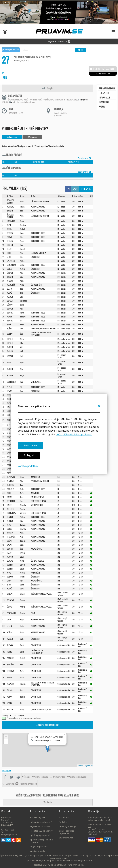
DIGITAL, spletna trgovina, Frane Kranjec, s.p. (63, 865)
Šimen (22, 265)
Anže (22, 201)
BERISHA (10, 313)
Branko (23, 594)
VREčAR (10, 594)
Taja (22, 485)
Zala (22, 382)
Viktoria (23, 513)
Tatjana (23, 525)
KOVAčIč (10, 684)
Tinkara (23, 317)
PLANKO (10, 517)
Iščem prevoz (32, 137)
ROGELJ (10, 652)
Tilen (22, 664)
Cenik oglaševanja (68, 826)
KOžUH (10, 525)
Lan (21, 328)
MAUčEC (10, 347)
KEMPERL (10, 207)
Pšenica (23, 684)
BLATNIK (10, 549)
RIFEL (9, 253)
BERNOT (10, 245)
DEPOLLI (10, 301)
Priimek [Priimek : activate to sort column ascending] (11, 196)
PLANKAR (10, 481)
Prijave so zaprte (102, 69)
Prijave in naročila (59, 41)
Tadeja (22, 697)
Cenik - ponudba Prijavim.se (67, 832)
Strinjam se (30, 445)
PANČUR (10, 429)
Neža (22, 281)
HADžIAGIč (11, 221)
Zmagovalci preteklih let (48, 725)
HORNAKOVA (12, 513)
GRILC (9, 581)
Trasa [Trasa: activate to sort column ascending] (82, 196)
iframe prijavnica (40, 777)
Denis (22, 585)
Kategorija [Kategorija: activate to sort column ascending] (62, 196)
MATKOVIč (11, 477)
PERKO (9, 677)
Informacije (105, 97)
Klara (22, 477)
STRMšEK (10, 664)
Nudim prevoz (12, 137)
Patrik (22, 207)
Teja (22, 293)
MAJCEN (10, 351)
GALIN (9, 619)
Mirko (22, 677)
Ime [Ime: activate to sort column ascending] (23, 196)
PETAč (9, 249)
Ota (21, 297)
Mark (22, 221)
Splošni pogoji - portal (40, 835)
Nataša (23, 517)
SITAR (9, 257)
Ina (21, 321)
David (22, 569)
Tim (21, 211)
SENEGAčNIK (12, 613)
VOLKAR (10, 577)
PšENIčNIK (11, 501)
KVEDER (10, 639)
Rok (22, 581)
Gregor (23, 600)
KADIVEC (10, 709)
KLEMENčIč (11, 285)
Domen (23, 565)
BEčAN (10, 541)
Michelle (23, 505)
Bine (22, 237)
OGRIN (9, 465)
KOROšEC (10, 453)
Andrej (22, 607)
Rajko (22, 626)
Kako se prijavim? (38, 817)
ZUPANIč (10, 645)
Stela (22, 305)
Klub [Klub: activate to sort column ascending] (34, 196)
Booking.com (6, 770)
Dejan (22, 652)
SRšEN (9, 626)
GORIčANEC (11, 382)
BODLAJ (10, 334)
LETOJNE (10, 561)
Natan (22, 261)
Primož (23, 553)
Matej (22, 561)
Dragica (23, 529)
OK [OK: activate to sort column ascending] (92, 196)
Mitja (22, 339)
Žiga (22, 391)
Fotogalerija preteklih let (26, 784)
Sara (22, 501)
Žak (21, 334)
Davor (22, 557)
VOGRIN (10, 565)
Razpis (48, 88)
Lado (22, 639)
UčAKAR (10, 305)
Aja (21, 703)
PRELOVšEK (11, 537)
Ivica (22, 521)
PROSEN (10, 233)
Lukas (22, 233)
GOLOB (10, 269)
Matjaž (23, 573)
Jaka (22, 497)
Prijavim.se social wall (40, 826)
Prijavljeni (104, 93)
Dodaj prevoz (84, 158)
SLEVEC (10, 289)
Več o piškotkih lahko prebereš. (74, 434)
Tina (22, 289)
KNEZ (9, 449)
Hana (22, 313)
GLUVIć (10, 690)
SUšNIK (10, 328)
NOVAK (10, 237)
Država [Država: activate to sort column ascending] (76, 196)
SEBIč (9, 325)
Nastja (22, 509)
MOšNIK (10, 533)
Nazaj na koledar (11, 50)
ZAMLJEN (10, 211)
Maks (22, 489)
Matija (22, 269)
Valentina (24, 301)
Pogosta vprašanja (39, 847)
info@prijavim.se (9, 835)
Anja (22, 690)
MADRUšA (11, 485)
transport (104, 102)
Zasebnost (64, 817)
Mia (21, 369)
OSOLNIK (10, 395)
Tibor (22, 325)
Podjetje (63, 822)
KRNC (9, 573)
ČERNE (9, 607)
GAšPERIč (11, 473)
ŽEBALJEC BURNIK (10, 201)
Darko (22, 589)
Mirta (22, 709)
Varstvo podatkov (28, 466)
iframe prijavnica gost (77, 777)
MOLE (9, 399)
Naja (22, 309)
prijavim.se (89, 766)
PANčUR (10, 407)
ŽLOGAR (10, 521)
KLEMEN (10, 297)
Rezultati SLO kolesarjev (41, 831)
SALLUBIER (11, 261)
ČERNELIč (11, 489)
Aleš (22, 537)
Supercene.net (66, 838)
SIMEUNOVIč (12, 265)
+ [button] (6, 737)
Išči (81, 50)
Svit (21, 351)
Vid (21, 347)
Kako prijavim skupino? (41, 822)
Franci (22, 577)
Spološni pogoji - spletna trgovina (41, 841)
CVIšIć (10, 529)
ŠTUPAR (10, 273)
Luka (22, 545)
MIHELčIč (11, 509)
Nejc (22, 253)
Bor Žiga (23, 225)
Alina (22, 285)
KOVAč (10, 293)
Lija (21, 277)
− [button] (6, 742)
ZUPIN (9, 225)
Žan (21, 245)
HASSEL (10, 505)
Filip (22, 343)
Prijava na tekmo (107, 88)
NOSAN (10, 697)
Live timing (8, 784)
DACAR (10, 497)
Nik (21, 387)
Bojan (22, 619)
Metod (22, 229)
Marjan (23, 613)
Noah (22, 241)
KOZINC (10, 703)
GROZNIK (10, 658)
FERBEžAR (11, 457)
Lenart (22, 249)
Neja (22, 273)
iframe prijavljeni (57, 777)
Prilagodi (29, 455)
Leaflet (81, 766)
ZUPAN (9, 403)
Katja (22, 375)
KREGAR (10, 281)
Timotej (23, 541)
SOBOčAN (11, 671)
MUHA (9, 229)
